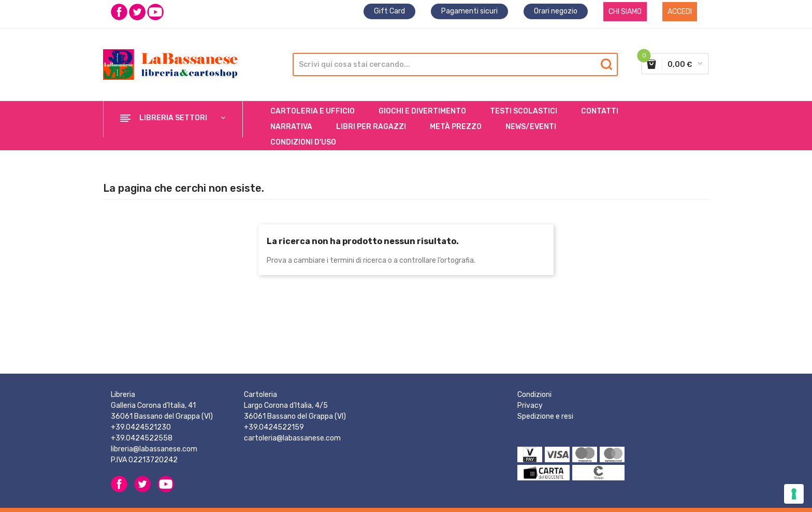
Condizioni (534, 395)
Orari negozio (556, 11)
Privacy (530, 406)
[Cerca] (453, 65)
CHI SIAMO (625, 12)
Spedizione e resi (545, 416)
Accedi (680, 12)
